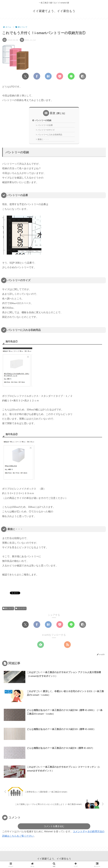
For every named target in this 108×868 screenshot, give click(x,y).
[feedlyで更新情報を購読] (41, 646)
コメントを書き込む (54, 828)
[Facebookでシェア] (37, 76)
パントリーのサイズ (47, 131)
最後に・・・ (44, 140)
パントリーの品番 (46, 126)
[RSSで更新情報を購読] (67, 646)
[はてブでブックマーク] (48, 76)
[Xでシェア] (25, 76)
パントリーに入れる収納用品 (51, 135)
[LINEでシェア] (71, 76)
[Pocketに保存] (60, 76)
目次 (53, 113)
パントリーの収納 (44, 120)
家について (8, 610)
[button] (83, 76)
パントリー (21, 610)
